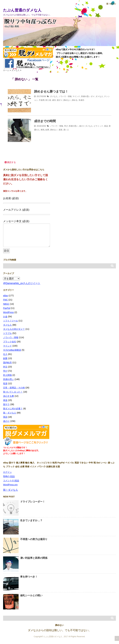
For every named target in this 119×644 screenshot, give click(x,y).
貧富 (61, 130)
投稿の (9, 476)
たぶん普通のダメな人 (22, 10)
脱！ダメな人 (11, 490)
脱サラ (6, 404)
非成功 (81, 100)
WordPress (8, 312)
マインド (76, 96)
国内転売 (7, 363)
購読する (10, 162)
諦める (75, 100)
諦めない (67, 100)
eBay (6, 296)
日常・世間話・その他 (14, 388)
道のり (82, 126)
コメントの (11, 481)
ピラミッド (98, 126)
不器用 (42, 100)
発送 (5, 400)
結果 (47, 130)
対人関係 (7, 375)
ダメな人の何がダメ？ (14, 329)
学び (66, 126)
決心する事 (9, 396)
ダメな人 (54, 96)
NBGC (6, 304)
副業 (5, 358)
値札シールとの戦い (31, 595)
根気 (43, 130)
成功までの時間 (45, 121)
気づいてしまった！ (13, 392)
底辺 (106, 126)
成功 (54, 100)
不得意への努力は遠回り (34, 539)
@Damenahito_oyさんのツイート (22, 283)
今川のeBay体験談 (12, 350)
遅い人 (66, 130)
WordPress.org (10, 485)
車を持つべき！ (29, 577)
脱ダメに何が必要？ (13, 409)
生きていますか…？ (31, 520)
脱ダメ (60, 100)
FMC (5, 300)
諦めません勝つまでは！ (51, 91)
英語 (5, 417)
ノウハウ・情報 (65, 96)
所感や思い (86, 96)
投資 (5, 383)
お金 (5, 316)
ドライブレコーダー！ (33, 502)
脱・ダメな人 (10, 413)
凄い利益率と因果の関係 (34, 558)
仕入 (5, 354)
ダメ (93, 96)
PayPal (7, 308)
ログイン (7, 472)
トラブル (7, 333)
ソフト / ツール (11, 321)
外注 (5, 367)
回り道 (48, 100)
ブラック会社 (10, 342)
